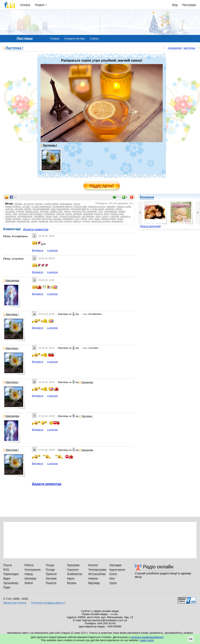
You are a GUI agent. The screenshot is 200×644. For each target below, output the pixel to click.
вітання (17, 219)
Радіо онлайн (158, 567)
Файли (29, 583)
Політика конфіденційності (48, 603)
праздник (92, 211)
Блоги (113, 574)
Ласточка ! (14, 48)
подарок (77, 214)
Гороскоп (73, 570)
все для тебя (56, 221)
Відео (7, 578)
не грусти (29, 204)
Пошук (50, 565)
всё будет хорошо (52, 219)
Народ (29, 574)
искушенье (117, 221)
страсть (26, 219)
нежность (125, 216)
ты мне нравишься (41, 206)
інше (55, 216)
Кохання (147, 197)
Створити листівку (75, 39)
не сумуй (10, 211)
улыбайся (39, 216)
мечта (84, 219)
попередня (175, 48)
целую (77, 204)
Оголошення (33, 570)
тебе (15, 214)
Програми (73, 565)
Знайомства (75, 574)
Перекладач (11, 574)
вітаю (120, 219)
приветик (43, 221)
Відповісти (38, 250)
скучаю (26, 206)
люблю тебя (56, 211)
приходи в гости (97, 206)
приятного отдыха (101, 221)
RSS (6, 570)
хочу (77, 219)
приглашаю (66, 204)
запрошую (11, 216)
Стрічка (94, 39)
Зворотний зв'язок (15, 603)
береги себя (80, 206)
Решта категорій (150, 226)
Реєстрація (189, 5)
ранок (34, 221)
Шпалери (30, 578)
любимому (68, 219)
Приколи (51, 574)
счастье (9, 209)
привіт (8, 219)
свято (8, 214)
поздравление (25, 216)
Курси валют (117, 570)
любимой (88, 214)
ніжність (77, 221)
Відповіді (94, 583)
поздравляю (111, 211)
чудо (91, 219)
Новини (93, 578)
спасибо (111, 206)
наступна (189, 48)
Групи (113, 583)
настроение (88, 216)
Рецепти (51, 583)
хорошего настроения (30, 214)
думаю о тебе (124, 206)
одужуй (20, 211)
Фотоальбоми (97, 574)
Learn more (147, 640)
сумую (119, 209)
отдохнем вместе (80, 209)
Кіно (112, 578)
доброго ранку (108, 219)
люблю (28, 209)
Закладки (115, 565)
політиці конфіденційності (147, 637)
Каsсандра (11, 280)
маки (97, 219)
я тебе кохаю (97, 209)
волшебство (23, 221)
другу (107, 214)
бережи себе (32, 211)
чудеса (86, 221)
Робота (29, 565)
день (98, 216)
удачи (48, 216)
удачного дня (78, 211)
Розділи (40, 5)
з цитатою (52, 250)
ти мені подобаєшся (70, 216)
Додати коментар (36, 229)
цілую (105, 216)
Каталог (93, 565)
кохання (110, 209)
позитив (44, 211)
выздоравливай (41, 209)
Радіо (7, 587)
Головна (25, 5)
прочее (39, 204)
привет (122, 211)
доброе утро (117, 214)
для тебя (36, 219)
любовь (18, 204)
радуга (68, 221)
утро (100, 211)
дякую (67, 211)
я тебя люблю (51, 204)
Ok (191, 639)
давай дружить (13, 206)
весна (69, 214)
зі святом (114, 216)
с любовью (49, 214)
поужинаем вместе (62, 206)
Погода (50, 570)
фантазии (10, 221)
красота (98, 214)
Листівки (51, 578)
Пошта (7, 565)
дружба (19, 209)
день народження (60, 209)
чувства (60, 214)
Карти (71, 578)
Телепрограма (97, 570)
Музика (72, 583)
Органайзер (11, 583)
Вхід (175, 5)
